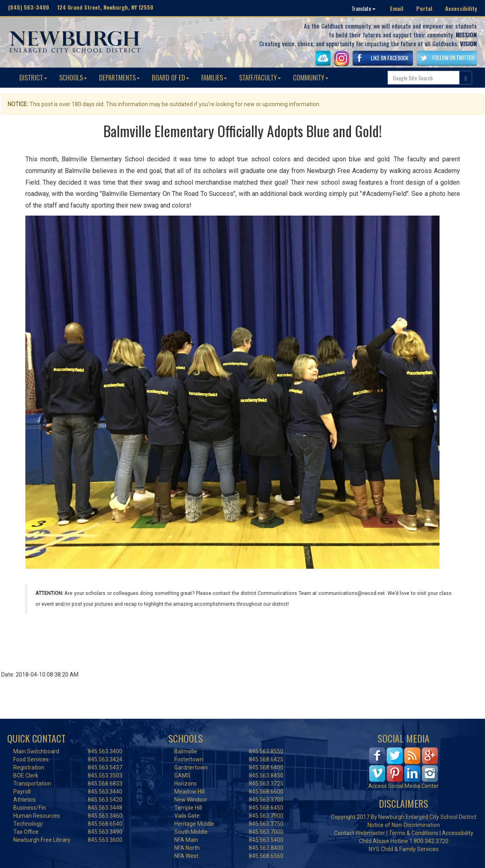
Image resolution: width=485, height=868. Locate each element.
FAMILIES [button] (214, 77)
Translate (363, 8)
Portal (424, 8)
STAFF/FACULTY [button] (260, 77)
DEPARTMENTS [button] (119, 77)
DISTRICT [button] (33, 77)
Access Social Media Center (403, 786)
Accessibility (461, 8)
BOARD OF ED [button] (170, 77)
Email (397, 8)
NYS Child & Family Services (404, 849)
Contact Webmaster (360, 833)
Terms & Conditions (414, 833)
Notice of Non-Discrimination (404, 825)
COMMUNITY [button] (311, 77)
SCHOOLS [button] (73, 77)
